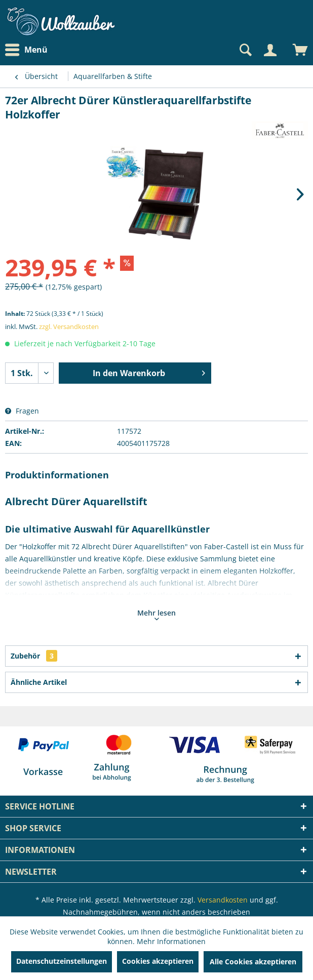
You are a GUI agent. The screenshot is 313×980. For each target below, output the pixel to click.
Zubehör (34, 656)
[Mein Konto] (270, 50)
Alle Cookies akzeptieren (253, 962)
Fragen (22, 411)
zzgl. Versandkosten (69, 326)
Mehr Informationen (171, 941)
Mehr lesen (156, 614)
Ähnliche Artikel (39, 682)
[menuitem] (29, 50)
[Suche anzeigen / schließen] (245, 50)
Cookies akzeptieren (158, 961)
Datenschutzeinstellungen (62, 961)
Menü (26, 50)
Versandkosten (223, 900)
